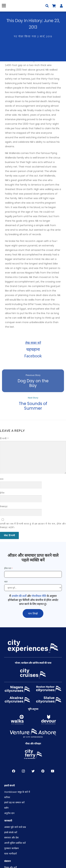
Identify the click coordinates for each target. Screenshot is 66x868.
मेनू (3, 6)
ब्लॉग (6, 808)
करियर (7, 797)
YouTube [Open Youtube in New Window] (53, 771)
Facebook (33, 356)
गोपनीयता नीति (39, 596)
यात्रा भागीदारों (10, 854)
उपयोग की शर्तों (19, 596)
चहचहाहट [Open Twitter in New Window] (33, 771)
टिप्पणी (4, 438)
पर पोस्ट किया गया (33, 36)
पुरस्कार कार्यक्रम (11, 848)
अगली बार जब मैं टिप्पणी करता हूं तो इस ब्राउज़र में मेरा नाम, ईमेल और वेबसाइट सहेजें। (33, 526)
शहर (6, 582)
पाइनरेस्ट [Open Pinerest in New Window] (43, 771)
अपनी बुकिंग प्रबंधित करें (15, 843)
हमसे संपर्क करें (11, 832)
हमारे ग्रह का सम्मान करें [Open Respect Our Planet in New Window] (14, 802)
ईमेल (2, 493)
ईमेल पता (8, 568)
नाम (2, 479)
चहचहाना (33, 349)
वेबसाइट (4, 506)
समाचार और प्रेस (11, 837)
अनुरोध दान (9, 813)
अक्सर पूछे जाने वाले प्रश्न (15, 827)
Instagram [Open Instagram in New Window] (23, 771)
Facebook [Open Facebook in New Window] (14, 771)
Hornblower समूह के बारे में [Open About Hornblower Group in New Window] (17, 792)
